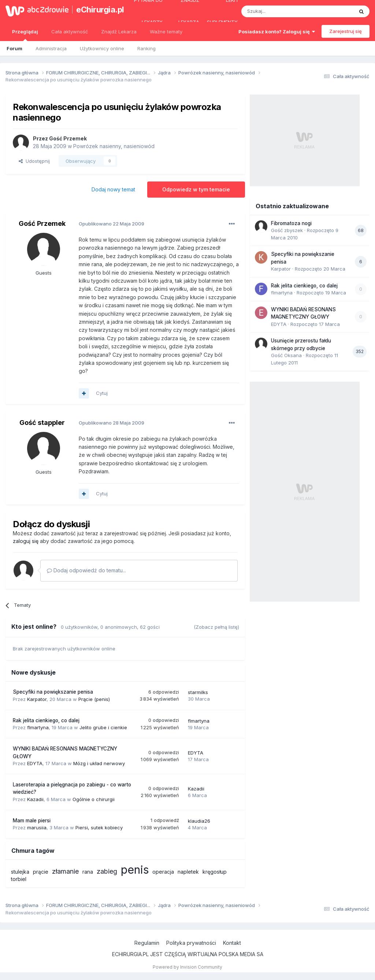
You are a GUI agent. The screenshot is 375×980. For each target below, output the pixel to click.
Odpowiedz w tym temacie (196, 189)
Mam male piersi (32, 821)
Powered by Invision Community (187, 967)
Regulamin (147, 943)
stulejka (20, 872)
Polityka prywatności (191, 943)
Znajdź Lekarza (119, 32)
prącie (41, 872)
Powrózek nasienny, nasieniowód (114, 146)
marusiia (37, 827)
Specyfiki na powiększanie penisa (53, 692)
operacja (163, 872)
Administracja (51, 48)
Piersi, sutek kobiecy (99, 827)
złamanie (65, 871)
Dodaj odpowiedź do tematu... (86, 570)
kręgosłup (215, 872)
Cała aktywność (70, 32)
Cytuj (102, 393)
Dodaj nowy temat (113, 189)
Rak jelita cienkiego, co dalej (46, 720)
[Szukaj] (279, 11)
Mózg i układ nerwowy (99, 763)
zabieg (107, 871)
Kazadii (35, 799)
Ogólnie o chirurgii (94, 799)
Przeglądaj (25, 35)
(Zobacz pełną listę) (216, 627)
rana (88, 872)
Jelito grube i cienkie (103, 727)
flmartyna (38, 727)
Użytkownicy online (102, 48)
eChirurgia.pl (97, 10)
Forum (14, 48)
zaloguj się (26, 541)
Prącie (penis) (94, 699)
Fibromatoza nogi (291, 223)
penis (135, 870)
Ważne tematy (166, 32)
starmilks (198, 692)
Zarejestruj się (346, 31)
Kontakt (232, 943)
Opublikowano (112, 224)
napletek (188, 872)
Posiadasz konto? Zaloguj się (277, 32)
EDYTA (35, 763)
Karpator (37, 699)
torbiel (19, 879)
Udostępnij (34, 161)
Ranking (146, 48)
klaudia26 (199, 821)
